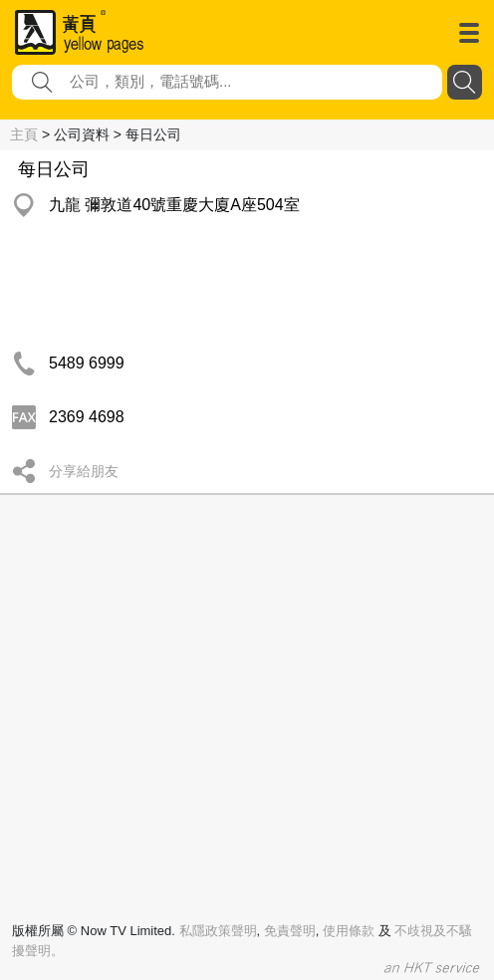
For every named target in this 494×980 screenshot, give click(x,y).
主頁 (24, 134)
